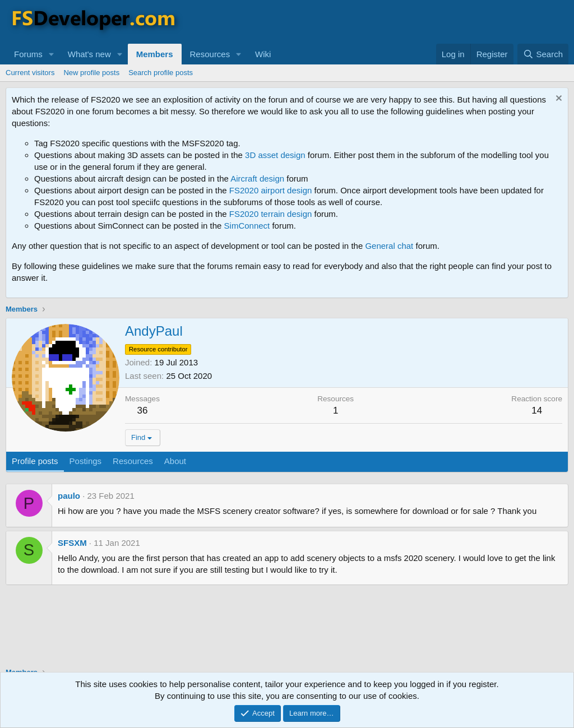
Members (155, 54)
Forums (28, 54)
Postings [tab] (86, 461)
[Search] (543, 54)
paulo (69, 496)
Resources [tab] (133, 461)
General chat (389, 246)
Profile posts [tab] (35, 461)
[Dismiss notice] (557, 99)
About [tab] (175, 461)
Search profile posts (161, 73)
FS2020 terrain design (271, 214)
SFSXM (72, 543)
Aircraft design (257, 178)
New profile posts (91, 73)
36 (143, 411)
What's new (89, 54)
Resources (210, 54)
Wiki (263, 54)
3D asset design (275, 155)
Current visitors (30, 73)
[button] (52, 54)
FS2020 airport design (271, 190)
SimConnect (247, 226)
